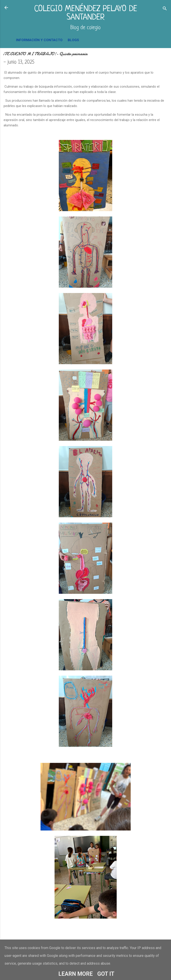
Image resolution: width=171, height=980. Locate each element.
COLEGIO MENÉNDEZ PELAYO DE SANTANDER (86, 13)
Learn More (76, 974)
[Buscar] (165, 9)
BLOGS (73, 40)
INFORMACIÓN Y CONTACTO (39, 40)
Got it (106, 974)
